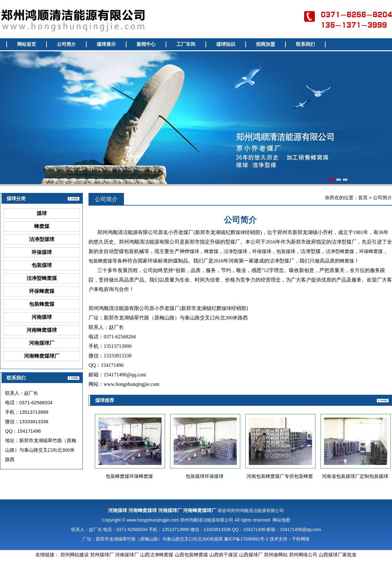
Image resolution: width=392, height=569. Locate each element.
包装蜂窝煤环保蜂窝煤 (129, 476)
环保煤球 (42, 252)
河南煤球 (42, 317)
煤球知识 (226, 44)
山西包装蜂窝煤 (191, 555)
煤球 (42, 213)
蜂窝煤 (42, 226)
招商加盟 (266, 44)
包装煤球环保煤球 (205, 476)
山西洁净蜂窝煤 (157, 555)
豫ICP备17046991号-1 (246, 539)
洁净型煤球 (42, 239)
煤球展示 (106, 44)
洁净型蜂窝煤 (42, 278)
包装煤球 (42, 265)
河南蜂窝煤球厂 (42, 356)
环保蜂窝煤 (42, 291)
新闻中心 (146, 44)
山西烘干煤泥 (224, 555)
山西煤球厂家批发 (338, 555)
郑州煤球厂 (102, 555)
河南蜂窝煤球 (42, 330)
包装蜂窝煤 (42, 304)
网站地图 (281, 520)
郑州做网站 (276, 555)
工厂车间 (186, 44)
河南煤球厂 (42, 343)
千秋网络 (301, 539)
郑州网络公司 (303, 555)
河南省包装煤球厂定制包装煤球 (355, 476)
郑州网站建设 (75, 555)
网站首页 (27, 44)
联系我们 (305, 44)
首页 (363, 198)
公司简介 (66, 44)
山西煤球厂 (251, 555)
